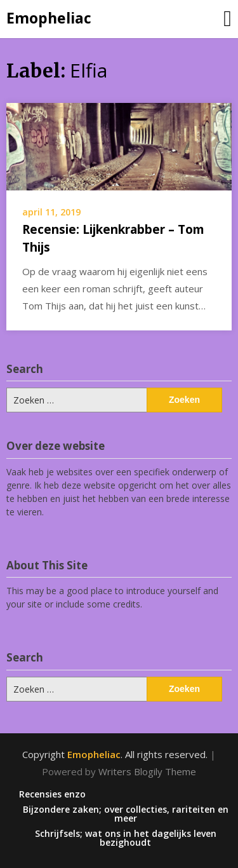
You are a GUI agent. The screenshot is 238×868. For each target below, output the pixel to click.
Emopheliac (49, 18)
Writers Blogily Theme (147, 771)
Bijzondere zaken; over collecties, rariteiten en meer (126, 814)
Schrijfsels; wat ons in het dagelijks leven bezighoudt (126, 838)
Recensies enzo (52, 794)
